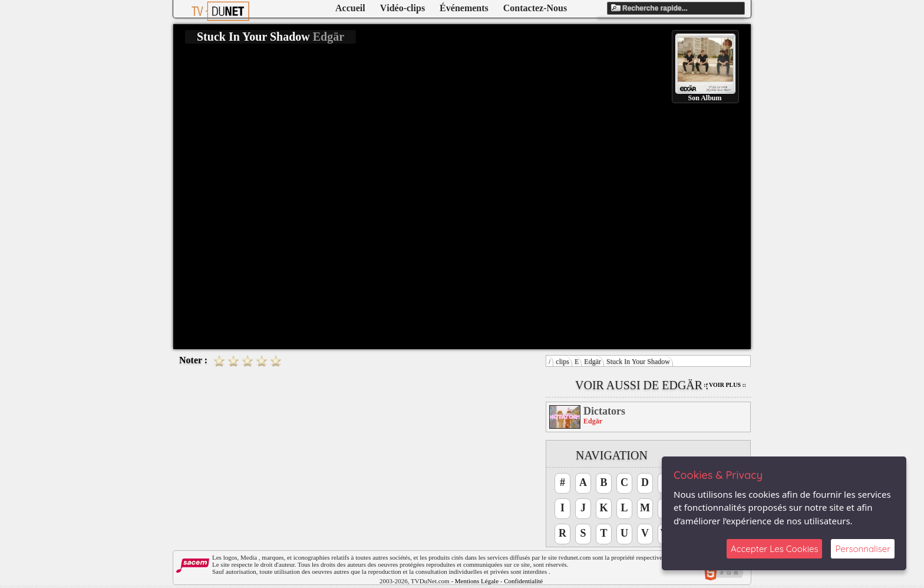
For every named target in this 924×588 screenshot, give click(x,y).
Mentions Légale (477, 581)
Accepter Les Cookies (774, 549)
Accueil (350, 8)
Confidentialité (523, 581)
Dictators (604, 411)
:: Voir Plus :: (725, 385)
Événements (464, 8)
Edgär (593, 362)
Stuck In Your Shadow (638, 362)
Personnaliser (863, 549)
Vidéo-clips (402, 8)
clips (562, 362)
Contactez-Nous (535, 8)
